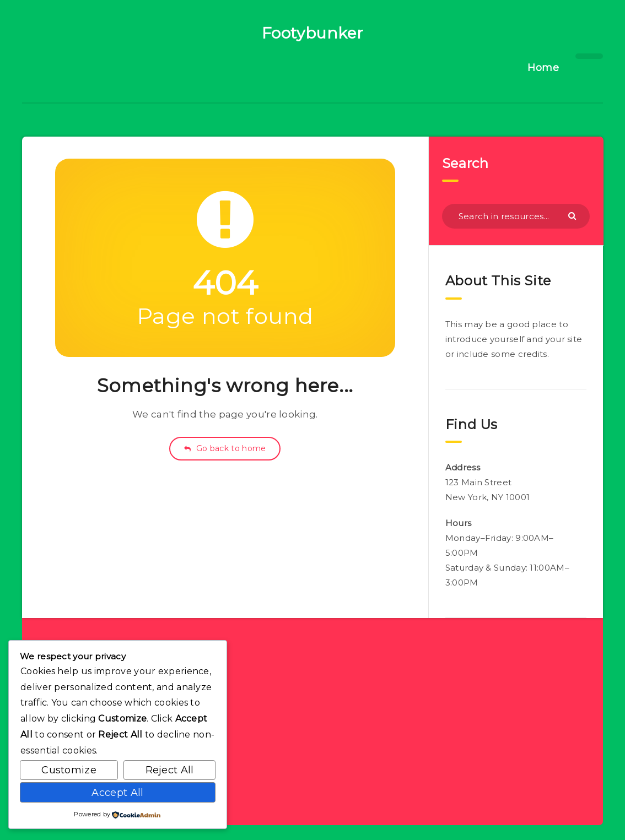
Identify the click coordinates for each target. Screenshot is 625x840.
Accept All (117, 793)
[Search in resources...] (516, 216)
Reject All (170, 770)
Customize (69, 770)
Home (543, 68)
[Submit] (573, 215)
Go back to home (225, 448)
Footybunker (313, 33)
